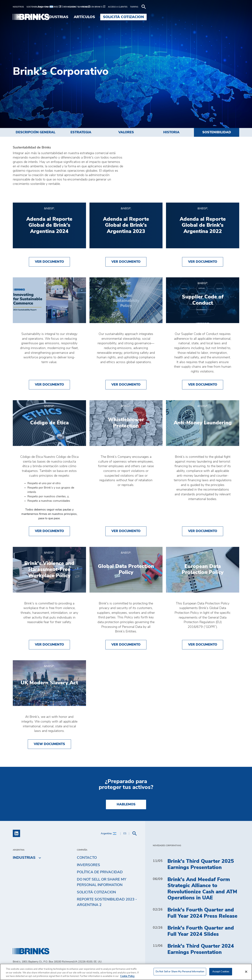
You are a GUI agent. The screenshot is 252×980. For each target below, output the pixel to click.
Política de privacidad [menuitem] (100, 873)
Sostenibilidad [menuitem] (217, 132)
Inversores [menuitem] (88, 866)
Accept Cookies (221, 971)
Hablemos (126, 806)
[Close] (246, 972)
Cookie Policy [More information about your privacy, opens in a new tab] (127, 976)
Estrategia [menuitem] (81, 132)
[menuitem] (20, 7)
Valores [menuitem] (126, 132)
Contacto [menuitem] (87, 859)
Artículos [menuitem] (177, 17)
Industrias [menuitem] (149, 17)
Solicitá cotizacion (96, 893)
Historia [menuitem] (171, 132)
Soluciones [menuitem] (120, 17)
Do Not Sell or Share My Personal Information (102, 883)
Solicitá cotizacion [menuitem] (216, 17)
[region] (126, 972)
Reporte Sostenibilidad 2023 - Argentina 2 (107, 903)
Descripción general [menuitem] (36, 132)
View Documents (49, 745)
